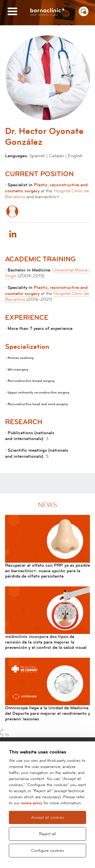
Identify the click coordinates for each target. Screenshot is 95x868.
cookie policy (32, 803)
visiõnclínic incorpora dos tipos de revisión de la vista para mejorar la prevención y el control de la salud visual (46, 642)
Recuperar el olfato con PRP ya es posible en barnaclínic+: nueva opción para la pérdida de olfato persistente (48, 571)
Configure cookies (48, 851)
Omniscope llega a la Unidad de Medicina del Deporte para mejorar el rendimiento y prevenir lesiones (48, 713)
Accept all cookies (48, 817)
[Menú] (12, 12)
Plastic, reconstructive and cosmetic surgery (46, 290)
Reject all (48, 834)
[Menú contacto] (84, 11)
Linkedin (13, 234)
